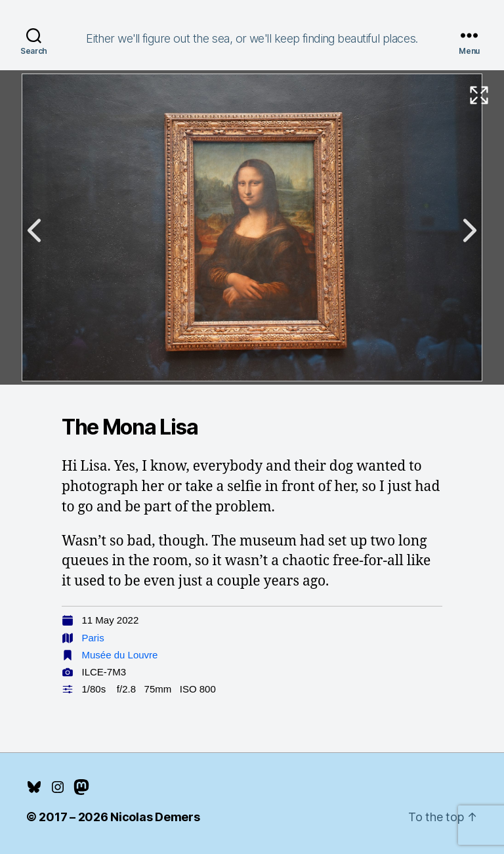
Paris (93, 638)
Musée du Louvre (120, 655)
